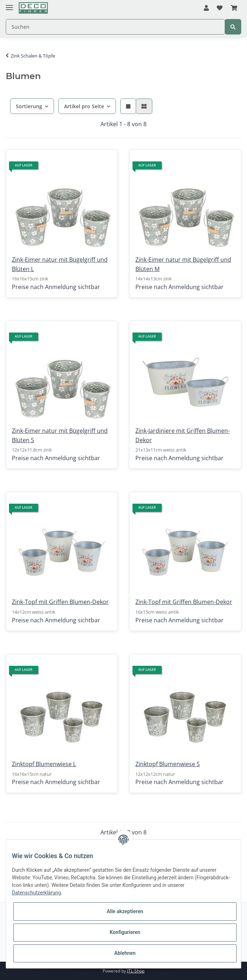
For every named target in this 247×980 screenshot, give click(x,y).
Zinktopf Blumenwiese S (168, 764)
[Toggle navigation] (9, 4)
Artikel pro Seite (84, 106)
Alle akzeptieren (125, 911)
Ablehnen (125, 953)
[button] (206, 8)
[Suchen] (115, 27)
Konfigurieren (125, 932)
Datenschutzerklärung (36, 893)
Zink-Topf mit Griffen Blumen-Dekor (60, 602)
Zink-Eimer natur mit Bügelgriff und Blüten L (60, 264)
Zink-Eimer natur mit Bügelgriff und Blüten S (60, 435)
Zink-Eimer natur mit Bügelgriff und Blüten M (183, 264)
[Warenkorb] (234, 8)
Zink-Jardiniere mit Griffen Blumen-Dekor (183, 435)
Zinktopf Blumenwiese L (44, 764)
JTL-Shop (136, 971)
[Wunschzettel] (220, 8)
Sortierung (29, 106)
